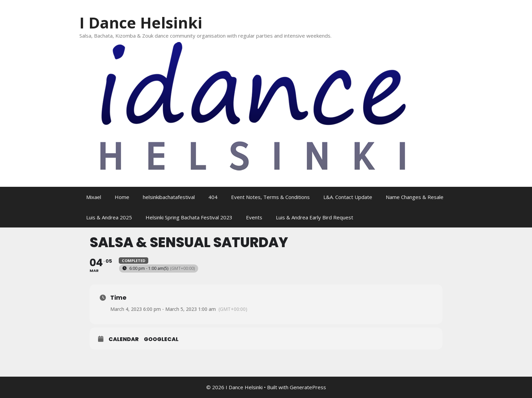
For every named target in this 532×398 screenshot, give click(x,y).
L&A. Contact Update (348, 197)
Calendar (124, 339)
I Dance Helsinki (141, 23)
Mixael (94, 197)
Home (122, 197)
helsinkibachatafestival (169, 197)
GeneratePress (308, 387)
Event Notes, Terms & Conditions (270, 197)
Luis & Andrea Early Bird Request (315, 217)
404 (213, 197)
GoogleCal (161, 339)
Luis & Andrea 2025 (109, 217)
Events (254, 217)
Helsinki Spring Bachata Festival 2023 (189, 217)
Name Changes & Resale (415, 197)
